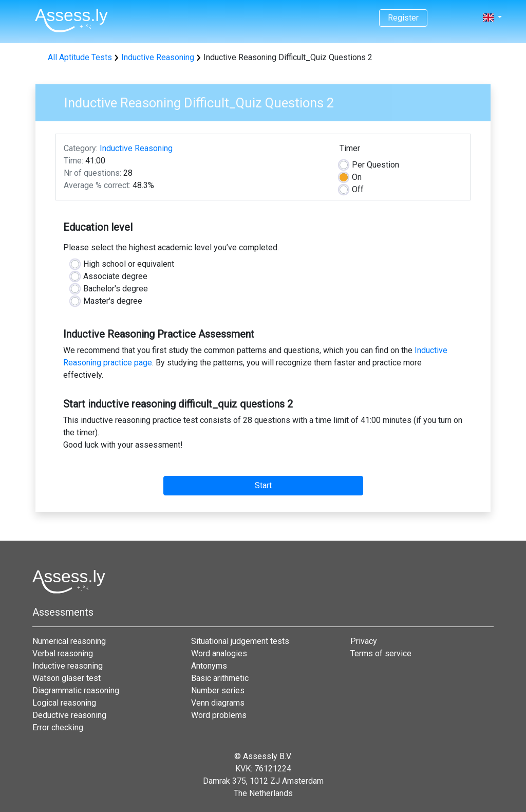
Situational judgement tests (240, 641)
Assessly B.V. (267, 756)
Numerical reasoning (69, 641)
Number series (218, 690)
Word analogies (219, 653)
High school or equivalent (129, 264)
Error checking (58, 727)
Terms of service (381, 653)
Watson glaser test (67, 678)
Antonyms (209, 666)
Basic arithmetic (220, 678)
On (357, 177)
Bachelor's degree (116, 289)
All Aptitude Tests (80, 57)
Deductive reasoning (69, 715)
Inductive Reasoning (158, 57)
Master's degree (113, 301)
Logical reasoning (64, 703)
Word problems (219, 715)
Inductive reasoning (68, 666)
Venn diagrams (218, 703)
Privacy (364, 641)
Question (375, 165)
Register (403, 18)
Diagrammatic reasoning (76, 690)
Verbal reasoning (63, 653)
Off (358, 189)
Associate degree (115, 276)
